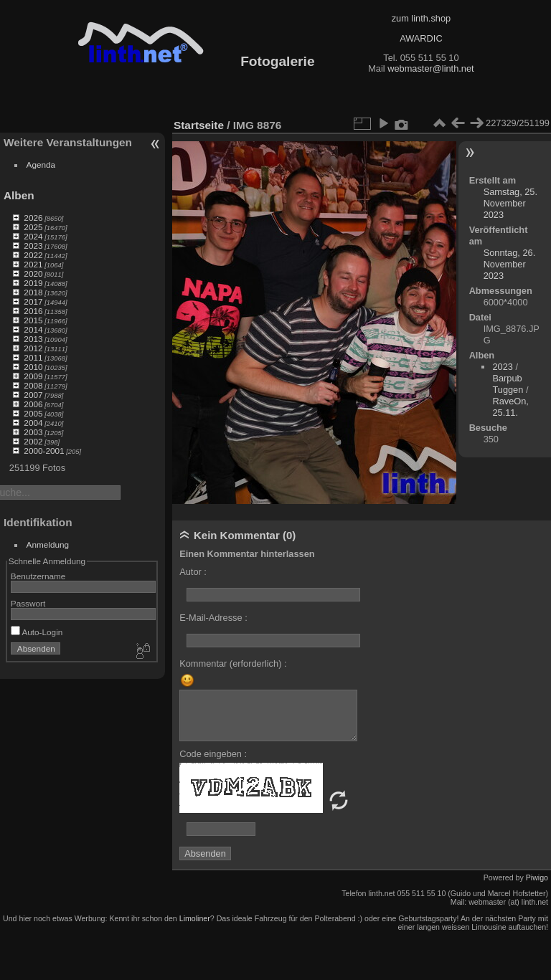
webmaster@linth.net (430, 68)
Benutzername (38, 576)
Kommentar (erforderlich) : (233, 663)
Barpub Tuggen (508, 384)
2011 (33, 357)
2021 (33, 264)
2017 (33, 301)
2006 (33, 404)
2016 (33, 311)
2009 (33, 376)
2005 (33, 413)
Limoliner (195, 918)
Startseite (199, 125)
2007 (33, 395)
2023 (33, 246)
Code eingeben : (213, 754)
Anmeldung (48, 544)
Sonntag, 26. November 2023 (510, 264)
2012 (33, 348)
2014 (33, 329)
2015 (33, 320)
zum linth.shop (422, 18)
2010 (33, 367)
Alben (19, 195)
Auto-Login (37, 632)
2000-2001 (44, 451)
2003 (33, 432)
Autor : (193, 572)
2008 (33, 385)
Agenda (41, 165)
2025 (33, 227)
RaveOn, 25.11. (510, 407)
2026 (33, 218)
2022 (33, 255)
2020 (33, 273)
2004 (33, 423)
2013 (33, 339)
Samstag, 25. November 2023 (510, 203)
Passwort (28, 603)
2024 (33, 236)
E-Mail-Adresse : (213, 618)
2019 (33, 283)
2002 (33, 441)
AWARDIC (421, 38)
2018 (33, 292)
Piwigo (537, 877)
